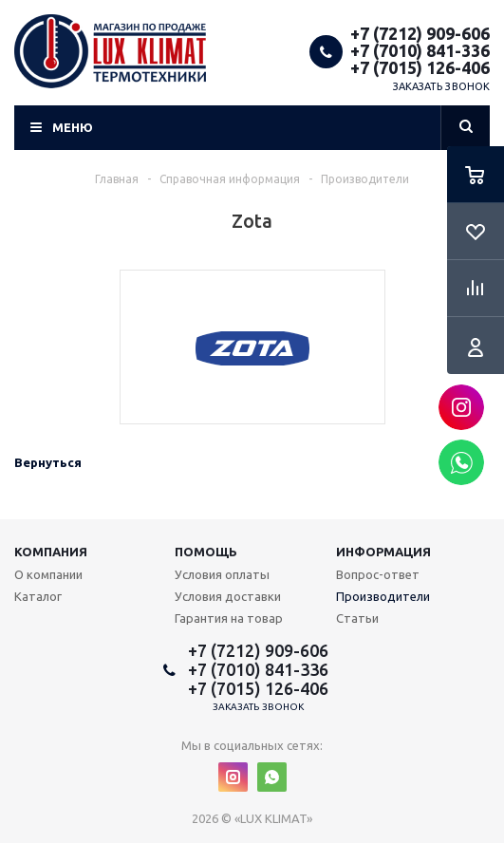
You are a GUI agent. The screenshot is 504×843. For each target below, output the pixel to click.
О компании (48, 574)
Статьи (357, 618)
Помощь (206, 552)
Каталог (38, 596)
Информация (383, 552)
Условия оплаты (222, 574)
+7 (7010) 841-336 (420, 50)
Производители (383, 596)
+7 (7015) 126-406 (420, 67)
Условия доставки (228, 596)
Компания (51, 552)
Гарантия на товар (229, 618)
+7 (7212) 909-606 (420, 33)
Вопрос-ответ (378, 574)
